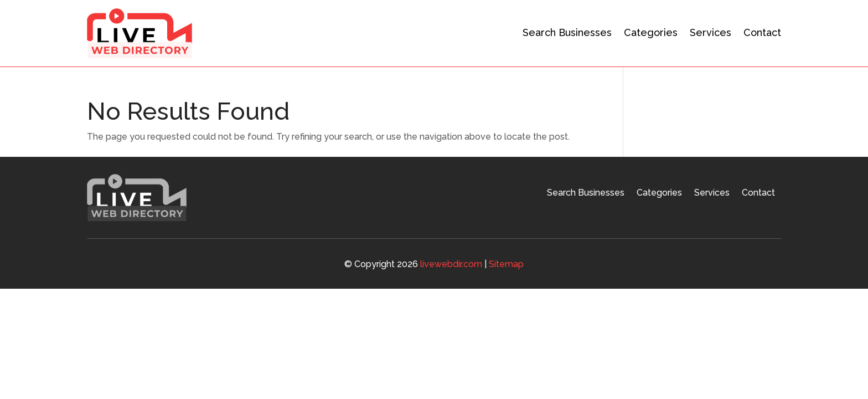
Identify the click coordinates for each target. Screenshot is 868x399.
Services (711, 32)
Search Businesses (567, 32)
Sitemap (506, 264)
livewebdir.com (451, 264)
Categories (651, 32)
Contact (762, 32)
